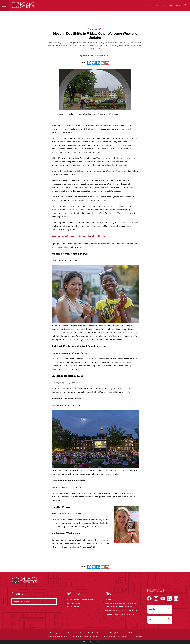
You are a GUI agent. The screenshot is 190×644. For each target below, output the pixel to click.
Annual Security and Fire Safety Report (86, 636)
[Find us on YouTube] (163, 598)
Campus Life (95, 29)
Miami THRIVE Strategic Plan (81, 600)
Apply (149, 5)
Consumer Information (75, 633)
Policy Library (137, 636)
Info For (175, 5)
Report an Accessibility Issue (58, 636)
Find (109, 594)
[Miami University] (23, 5)
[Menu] (5, 5)
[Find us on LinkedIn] (176, 598)
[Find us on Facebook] (149, 598)
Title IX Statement (134, 633)
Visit (157, 5)
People (108, 600)
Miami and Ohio (74, 607)
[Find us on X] (169, 598)
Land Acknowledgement (96, 633)
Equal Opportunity (56, 633)
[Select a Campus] (34, 602)
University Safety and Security (121, 611)
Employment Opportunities (118, 607)
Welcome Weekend (115, 171)
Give (165, 5)
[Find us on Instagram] (156, 598)
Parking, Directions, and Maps (120, 614)
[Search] (185, 5)
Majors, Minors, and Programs (120, 603)
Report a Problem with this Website (116, 636)
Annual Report (74, 603)
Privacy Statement (116, 633)
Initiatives (75, 594)
